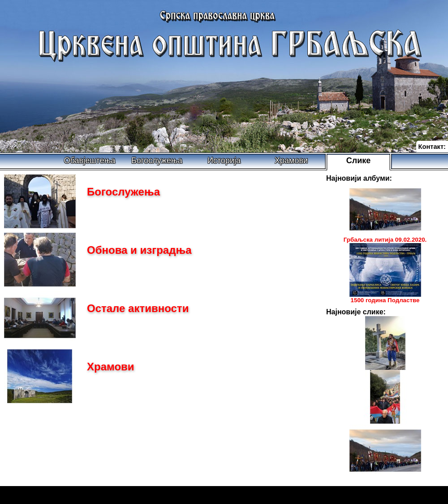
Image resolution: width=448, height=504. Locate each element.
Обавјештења (90, 161)
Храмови (291, 161)
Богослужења (157, 161)
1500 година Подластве (385, 300)
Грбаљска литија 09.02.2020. (385, 240)
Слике (359, 161)
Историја (224, 161)
